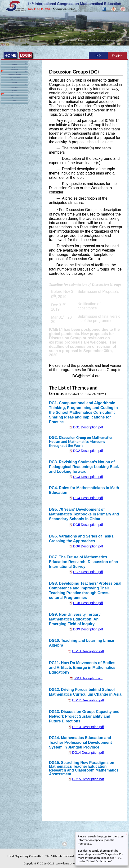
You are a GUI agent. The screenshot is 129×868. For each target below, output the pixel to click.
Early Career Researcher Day (15, 75)
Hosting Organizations (15, 67)
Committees (14, 64)
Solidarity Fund (14, 80)
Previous (4, 26)
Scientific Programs (14, 72)
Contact (15, 100)
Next (125, 26)
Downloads (14, 98)
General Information (14, 85)
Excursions (15, 82)
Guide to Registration (15, 77)
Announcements (15, 70)
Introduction (15, 62)
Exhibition (14, 90)
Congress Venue (14, 88)
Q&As (15, 103)
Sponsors (14, 93)
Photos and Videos (15, 95)
